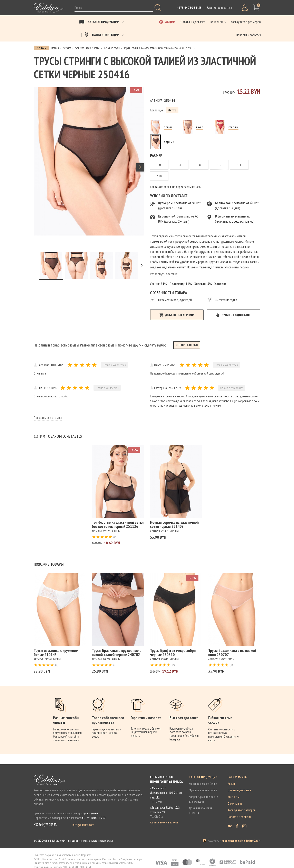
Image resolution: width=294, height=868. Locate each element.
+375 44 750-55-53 (189, 8)
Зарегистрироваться (219, 8)
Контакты (234, 797)
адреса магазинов (242, 221)
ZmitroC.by (252, 841)
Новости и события (239, 817)
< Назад (42, 47)
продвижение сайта (233, 841)
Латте (172, 110)
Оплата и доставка (239, 790)
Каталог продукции (203, 777)
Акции (231, 784)
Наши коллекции (237, 777)
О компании (235, 803)
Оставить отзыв (187, 345)
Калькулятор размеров (242, 810)
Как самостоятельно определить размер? (176, 187)
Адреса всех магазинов (164, 822)
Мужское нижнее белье (203, 790)
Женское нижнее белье (203, 784)
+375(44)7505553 (45, 825)
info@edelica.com (83, 825)
